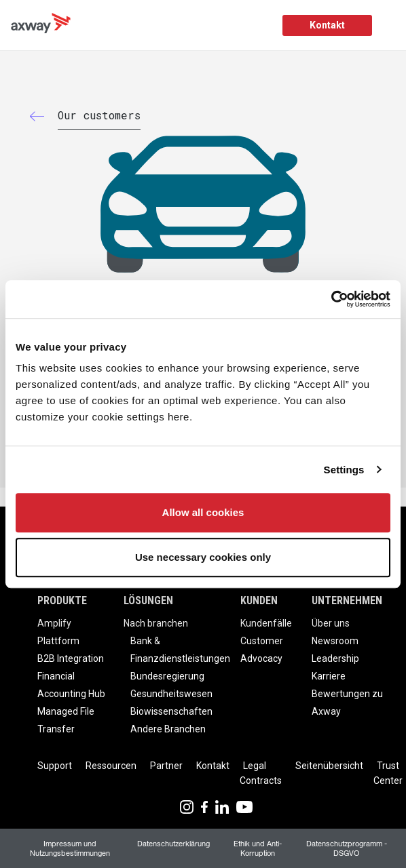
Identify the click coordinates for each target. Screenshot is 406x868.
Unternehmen (347, 600)
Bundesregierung (167, 676)
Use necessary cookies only (203, 557)
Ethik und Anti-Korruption (258, 848)
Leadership (335, 658)
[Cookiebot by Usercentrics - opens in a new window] (331, 299)
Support (55, 766)
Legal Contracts (261, 773)
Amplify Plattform (58, 632)
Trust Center (388, 773)
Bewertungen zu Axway (347, 703)
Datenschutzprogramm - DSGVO (347, 848)
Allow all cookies (203, 512)
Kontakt (327, 25)
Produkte (62, 600)
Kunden (259, 600)
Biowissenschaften (171, 711)
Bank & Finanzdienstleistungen (180, 650)
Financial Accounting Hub (71, 685)
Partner (166, 766)
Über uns (331, 623)
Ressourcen (111, 766)
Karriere (329, 676)
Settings (344, 470)
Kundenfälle (266, 623)
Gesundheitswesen (171, 694)
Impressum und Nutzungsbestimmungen (70, 848)
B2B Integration (71, 658)
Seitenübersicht (329, 766)
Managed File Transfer (66, 720)
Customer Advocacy (262, 650)
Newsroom (335, 641)
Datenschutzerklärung (173, 843)
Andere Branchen (168, 729)
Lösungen (148, 600)
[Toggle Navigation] (391, 25)
